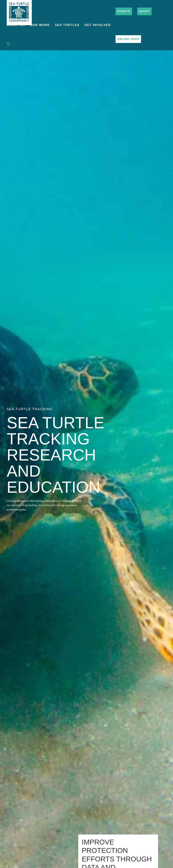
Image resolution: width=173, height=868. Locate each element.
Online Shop (128, 39)
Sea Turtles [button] (67, 25)
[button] (8, 44)
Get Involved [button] (98, 25)
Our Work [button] (40, 25)
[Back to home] (19, 11)
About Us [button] (16, 25)
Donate (124, 11)
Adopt (144, 11)
